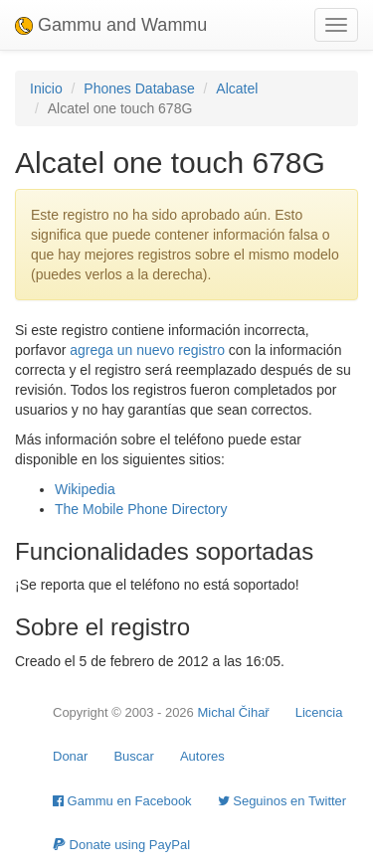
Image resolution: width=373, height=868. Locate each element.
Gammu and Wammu (111, 25)
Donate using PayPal (121, 845)
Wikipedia (85, 489)
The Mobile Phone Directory (141, 509)
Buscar (133, 756)
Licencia (319, 712)
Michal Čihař (233, 712)
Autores (202, 756)
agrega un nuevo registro (147, 350)
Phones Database (139, 88)
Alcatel (237, 88)
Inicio (46, 88)
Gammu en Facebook (122, 801)
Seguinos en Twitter (282, 801)
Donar (70, 756)
